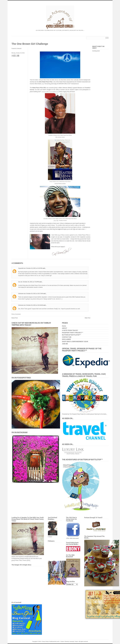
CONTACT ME (67, 337)
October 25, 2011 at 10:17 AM (35, 294)
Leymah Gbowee (77, 88)
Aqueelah (21, 268)
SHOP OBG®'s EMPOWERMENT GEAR (75, 342)
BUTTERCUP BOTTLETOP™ (72, 335)
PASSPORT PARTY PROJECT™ (73, 333)
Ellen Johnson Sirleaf (65, 88)
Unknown (21, 294)
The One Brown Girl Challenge (30, 44)
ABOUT (65, 328)
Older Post (88, 318)
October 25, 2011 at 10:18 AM (35, 305)
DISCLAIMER (66, 339)
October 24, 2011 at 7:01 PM (31, 282)
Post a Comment (16, 314)
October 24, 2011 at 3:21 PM (34, 268)
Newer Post (15, 318)
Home (64, 326)
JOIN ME (65, 344)
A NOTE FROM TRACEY (70, 330)
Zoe (19, 282)
